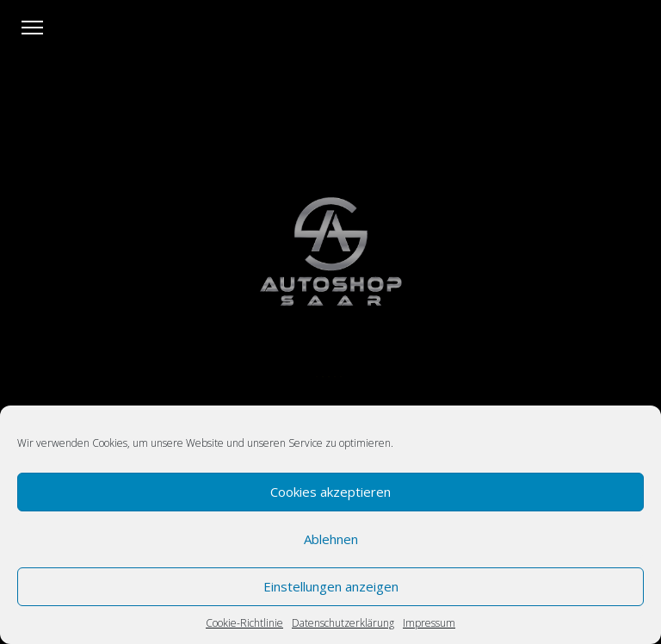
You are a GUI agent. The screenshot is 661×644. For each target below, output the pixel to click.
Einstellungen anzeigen (331, 586)
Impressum (429, 623)
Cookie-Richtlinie (244, 623)
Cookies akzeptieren (330, 492)
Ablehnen (331, 539)
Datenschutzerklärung (343, 623)
